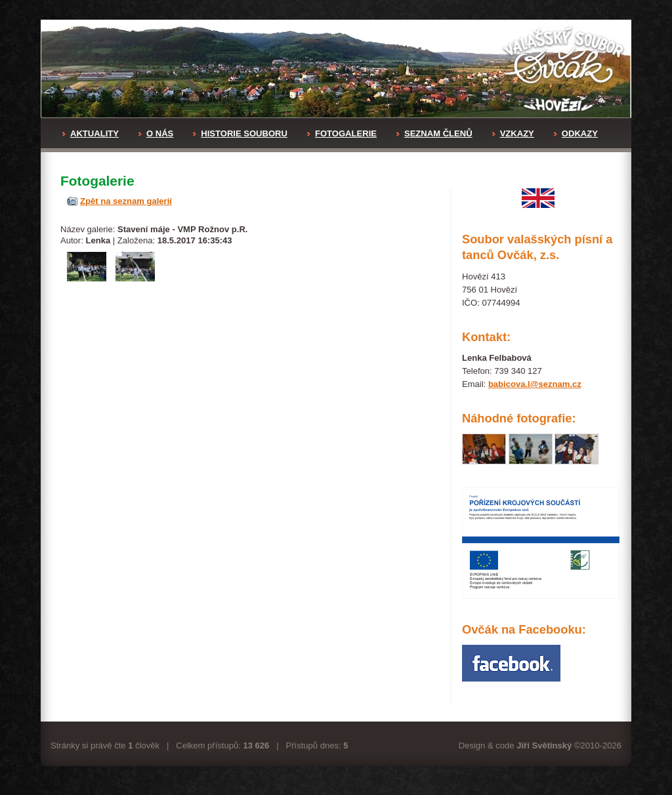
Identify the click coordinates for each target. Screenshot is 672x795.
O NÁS (156, 133)
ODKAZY (576, 133)
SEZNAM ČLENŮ (434, 133)
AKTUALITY (91, 133)
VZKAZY (513, 133)
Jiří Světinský (544, 745)
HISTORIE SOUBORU (240, 133)
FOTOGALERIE (342, 133)
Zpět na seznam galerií (126, 201)
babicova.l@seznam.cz (535, 384)
